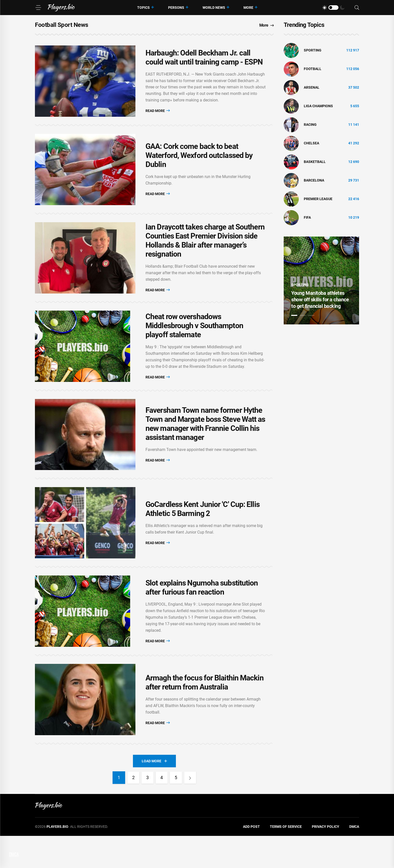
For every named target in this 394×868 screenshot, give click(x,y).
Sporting (313, 50)
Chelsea (311, 143)
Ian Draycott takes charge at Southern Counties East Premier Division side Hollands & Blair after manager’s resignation (205, 251)
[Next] (191, 810)
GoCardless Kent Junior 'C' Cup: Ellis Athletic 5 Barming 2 (203, 531)
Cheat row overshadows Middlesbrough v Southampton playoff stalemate (194, 340)
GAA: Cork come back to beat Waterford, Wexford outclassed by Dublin (199, 162)
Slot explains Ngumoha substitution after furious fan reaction (202, 614)
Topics (143, 8)
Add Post (251, 859)
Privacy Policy (326, 859)
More (248, 8)
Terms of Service (286, 859)
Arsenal (312, 87)
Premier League (318, 199)
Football (313, 69)
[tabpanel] (321, 280)
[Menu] (38, 8)
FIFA (307, 217)
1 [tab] (294, 315)
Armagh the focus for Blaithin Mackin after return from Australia (205, 713)
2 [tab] (303, 315)
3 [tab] (311, 315)
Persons (176, 8)
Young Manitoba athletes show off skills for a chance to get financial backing (320, 300)
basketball (315, 162)
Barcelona (314, 180)
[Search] (357, 8)
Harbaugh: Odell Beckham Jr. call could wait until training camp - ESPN (204, 59)
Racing (310, 125)
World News (214, 8)
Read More (158, 113)
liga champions (318, 106)
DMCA (354, 859)
